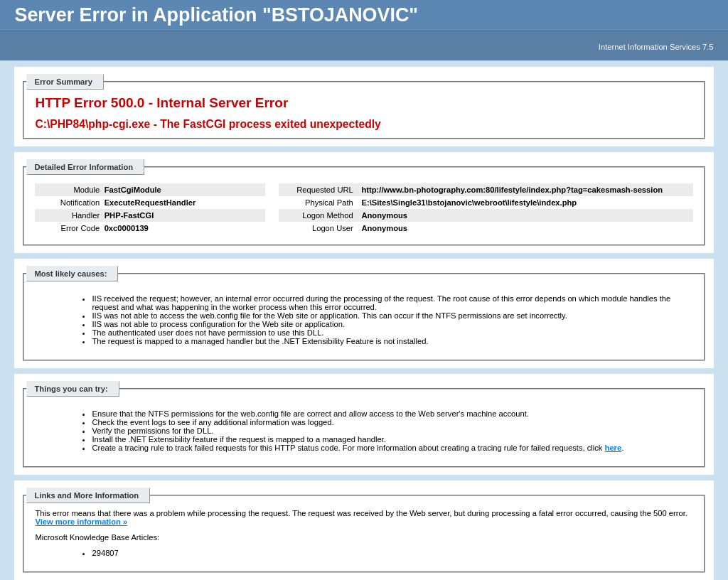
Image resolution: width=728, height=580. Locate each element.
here (614, 448)
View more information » (81, 522)
